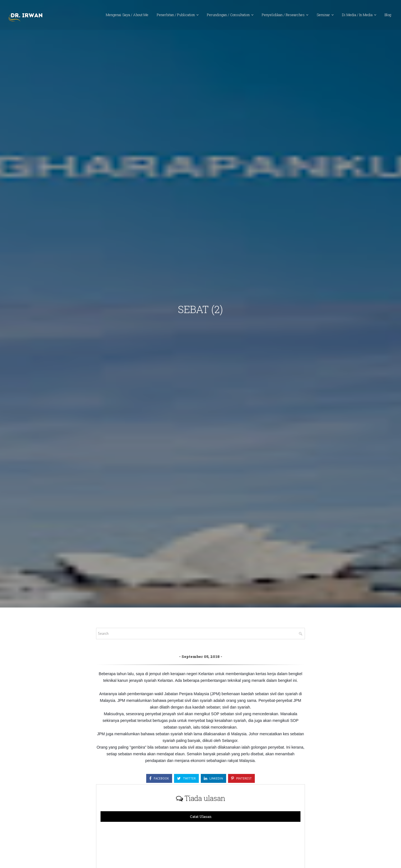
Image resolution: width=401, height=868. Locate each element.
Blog (388, 15)
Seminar (323, 15)
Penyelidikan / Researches (283, 15)
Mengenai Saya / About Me (127, 15)
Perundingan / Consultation (228, 15)
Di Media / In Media (357, 15)
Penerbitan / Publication (176, 15)
